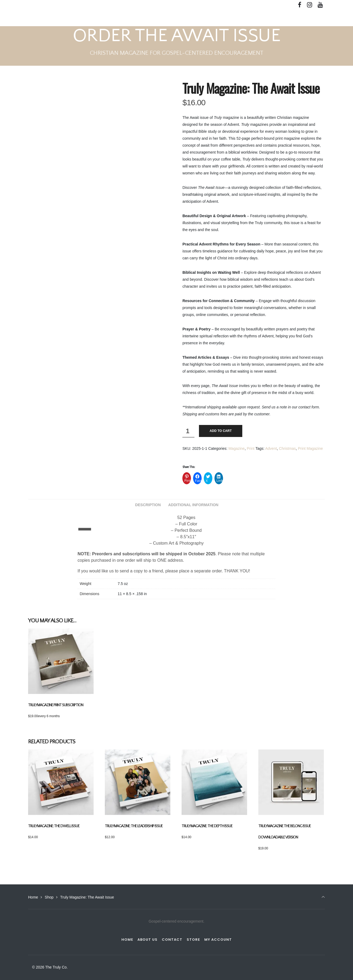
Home (33, 897)
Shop (49, 897)
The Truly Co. (43, 18)
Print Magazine (310, 448)
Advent (271, 448)
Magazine (237, 448)
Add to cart (221, 431)
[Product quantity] (188, 431)
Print (251, 448)
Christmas (287, 448)
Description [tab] (148, 505)
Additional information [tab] (193, 505)
